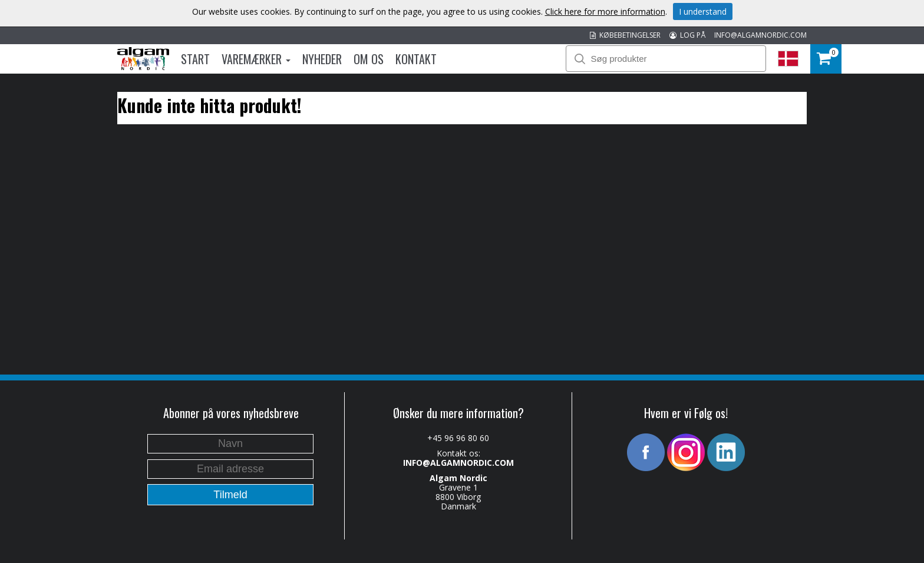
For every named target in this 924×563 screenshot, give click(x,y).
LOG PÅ (687, 35)
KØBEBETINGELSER (625, 35)
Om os (369, 59)
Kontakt (416, 59)
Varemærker (256, 59)
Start (195, 59)
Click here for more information (605, 11)
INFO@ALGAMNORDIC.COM (760, 35)
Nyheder (322, 59)
